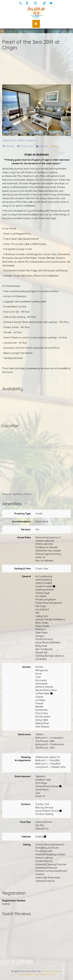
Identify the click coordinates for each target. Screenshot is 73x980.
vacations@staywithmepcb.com (37, 975)
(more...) (55, 146)
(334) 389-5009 (51, 971)
